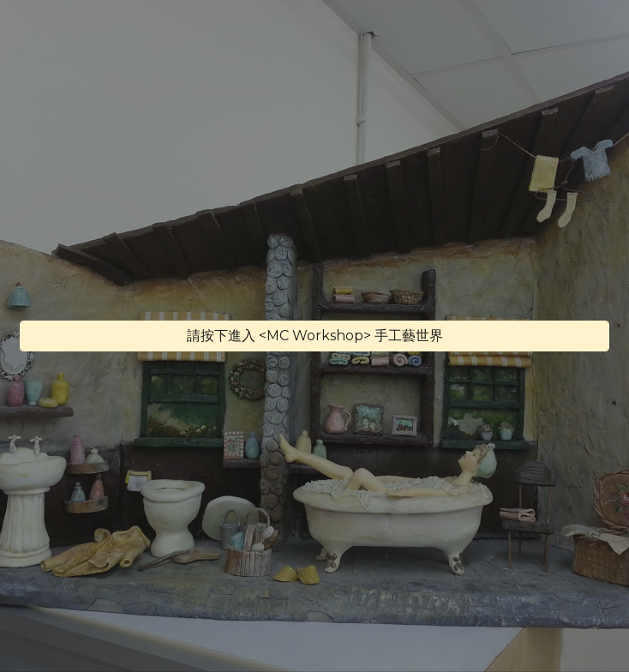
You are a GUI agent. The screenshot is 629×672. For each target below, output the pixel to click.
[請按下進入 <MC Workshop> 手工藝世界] (314, 336)
